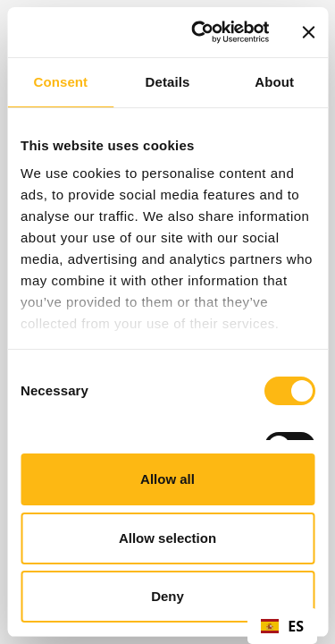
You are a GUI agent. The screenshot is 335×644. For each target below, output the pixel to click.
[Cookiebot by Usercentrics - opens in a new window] (200, 32)
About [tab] (274, 82)
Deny (167, 596)
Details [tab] (168, 82)
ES (282, 626)
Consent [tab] (60, 82)
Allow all (167, 479)
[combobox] (282, 626)
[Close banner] (308, 32)
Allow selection (167, 538)
